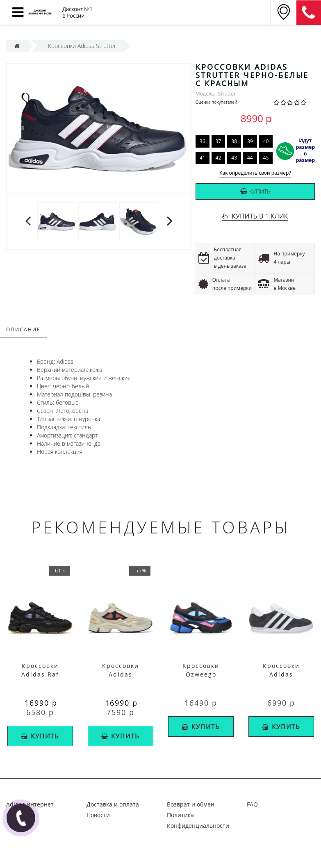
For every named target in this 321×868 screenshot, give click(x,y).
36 (203, 141)
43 (234, 158)
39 (250, 141)
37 (219, 141)
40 (266, 141)
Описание (23, 329)
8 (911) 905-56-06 (309, 13)
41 (203, 158)
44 (250, 158)
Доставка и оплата (113, 804)
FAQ (252, 804)
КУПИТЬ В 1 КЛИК (260, 216)
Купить (255, 191)
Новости (98, 815)
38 (234, 141)
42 (219, 158)
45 (266, 158)
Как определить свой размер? (255, 173)
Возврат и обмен (191, 804)
